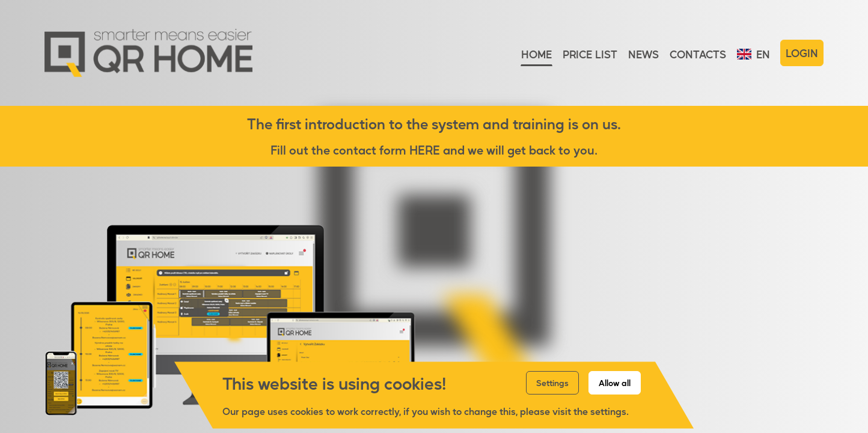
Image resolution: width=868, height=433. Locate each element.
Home (536, 54)
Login (802, 53)
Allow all (615, 382)
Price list (590, 54)
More (776, 371)
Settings (552, 382)
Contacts (698, 54)
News (643, 54)
